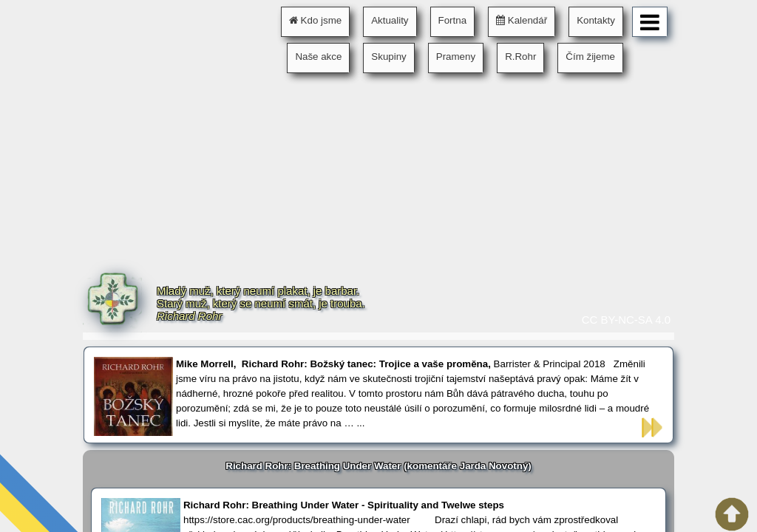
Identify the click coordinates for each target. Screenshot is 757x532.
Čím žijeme (590, 57)
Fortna (453, 20)
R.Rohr (520, 57)
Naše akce (318, 57)
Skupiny (388, 57)
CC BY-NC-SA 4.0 (626, 320)
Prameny (456, 57)
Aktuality (390, 20)
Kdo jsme (315, 20)
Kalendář (522, 20)
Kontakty (596, 20)
